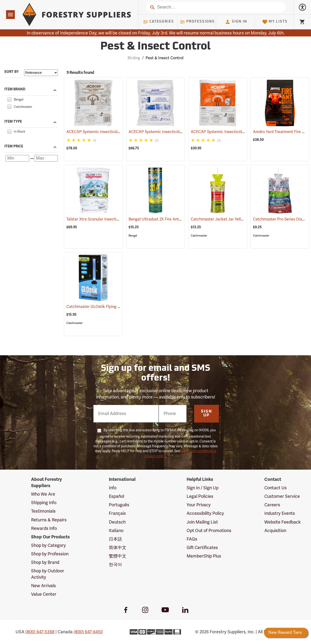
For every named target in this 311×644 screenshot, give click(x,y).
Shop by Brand (45, 562)
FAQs (192, 539)
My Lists (275, 22)
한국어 (115, 565)
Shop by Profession (50, 554)
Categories (158, 22)
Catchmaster (199, 236)
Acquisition (275, 531)
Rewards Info (44, 528)
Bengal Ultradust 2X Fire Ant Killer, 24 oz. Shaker (178, 219)
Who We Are (43, 494)
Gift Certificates (202, 548)
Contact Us (276, 488)
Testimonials (43, 511)
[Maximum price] (46, 158)
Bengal (133, 236)
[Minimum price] (17, 158)
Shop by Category (48, 545)
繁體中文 (118, 556)
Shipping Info (44, 503)
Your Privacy (199, 505)
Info (113, 488)
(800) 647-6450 (88, 632)
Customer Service (282, 496)
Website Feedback (283, 522)
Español (117, 496)
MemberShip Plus (204, 556)
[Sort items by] (41, 73)
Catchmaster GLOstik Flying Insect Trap (109, 307)
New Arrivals (43, 586)
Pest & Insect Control (164, 58)
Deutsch (117, 522)
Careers (272, 505)
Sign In (236, 22)
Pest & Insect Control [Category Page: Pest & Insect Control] (155, 47)
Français (117, 513)
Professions (197, 22)
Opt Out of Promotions (209, 531)
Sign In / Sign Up (203, 488)
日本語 (115, 539)
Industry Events (280, 513)
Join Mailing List (202, 522)
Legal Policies (200, 496)
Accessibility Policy (205, 513)
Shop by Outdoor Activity (48, 574)
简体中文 (118, 548)
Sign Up (207, 414)
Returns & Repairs (49, 520)
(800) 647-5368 (40, 632)
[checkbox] (9, 99)
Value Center (44, 594)
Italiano (116, 531)
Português (119, 505)
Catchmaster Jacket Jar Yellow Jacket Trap (236, 219)
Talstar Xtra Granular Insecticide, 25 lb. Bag (111, 219)
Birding (134, 58)
